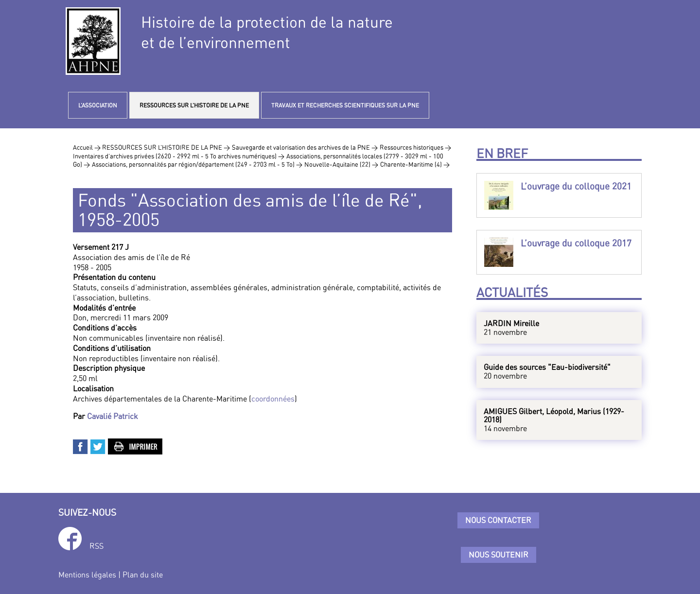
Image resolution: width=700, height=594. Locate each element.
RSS (96, 546)
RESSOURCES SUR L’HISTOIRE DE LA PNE (194, 105)
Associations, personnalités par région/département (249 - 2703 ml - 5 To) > (197, 164)
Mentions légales (87, 575)
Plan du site (143, 575)
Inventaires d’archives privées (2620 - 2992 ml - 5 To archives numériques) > (179, 156)
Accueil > (87, 147)
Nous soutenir (499, 555)
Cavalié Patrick (113, 416)
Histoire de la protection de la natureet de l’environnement (267, 32)
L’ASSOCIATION (98, 105)
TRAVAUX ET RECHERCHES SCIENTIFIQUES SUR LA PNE (345, 105)
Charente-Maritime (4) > (415, 164)
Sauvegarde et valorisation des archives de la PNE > (305, 147)
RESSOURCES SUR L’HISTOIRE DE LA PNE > (166, 147)
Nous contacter (498, 520)
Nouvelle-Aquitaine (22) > (341, 164)
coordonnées (273, 399)
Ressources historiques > (415, 147)
